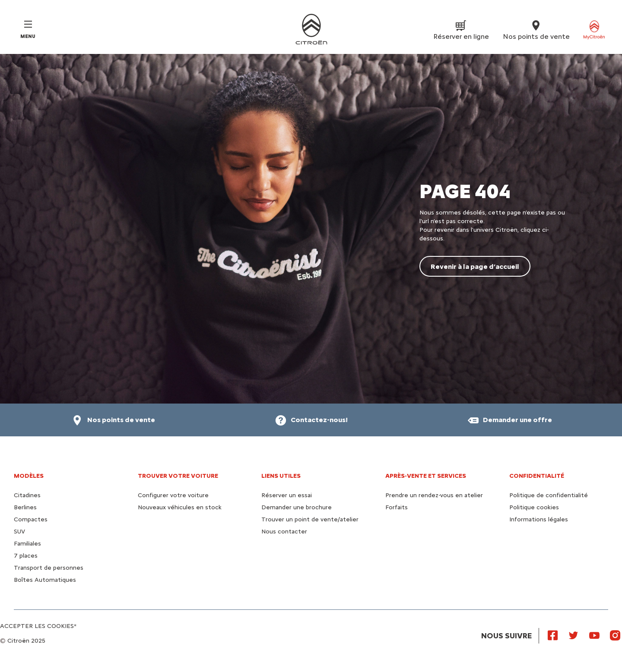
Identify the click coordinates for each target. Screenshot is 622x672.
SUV (19, 532)
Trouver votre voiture (178, 476)
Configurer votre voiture (173, 495)
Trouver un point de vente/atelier (310, 519)
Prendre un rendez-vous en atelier (434, 495)
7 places (26, 556)
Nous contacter (284, 532)
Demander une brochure (297, 507)
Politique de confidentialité (549, 495)
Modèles (29, 476)
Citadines (27, 495)
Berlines (25, 507)
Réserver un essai (287, 495)
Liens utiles (281, 476)
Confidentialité (537, 476)
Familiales (27, 544)
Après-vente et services (426, 476)
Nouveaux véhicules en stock (180, 507)
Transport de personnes (49, 568)
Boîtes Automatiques (45, 580)
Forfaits (397, 507)
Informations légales (539, 519)
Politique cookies (534, 507)
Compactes (31, 519)
